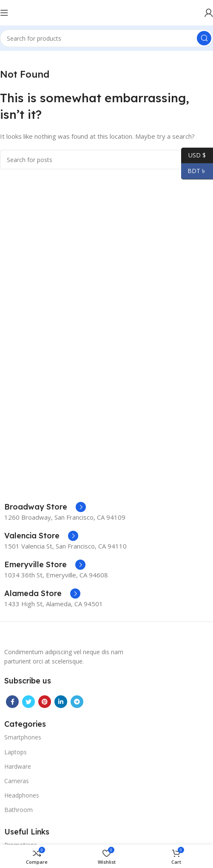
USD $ (193, 155)
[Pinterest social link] (45, 702)
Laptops (16, 752)
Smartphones (23, 737)
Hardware (18, 766)
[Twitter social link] (28, 702)
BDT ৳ (194, 171)
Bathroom (18, 810)
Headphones (22, 795)
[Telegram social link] (77, 702)
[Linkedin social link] (61, 702)
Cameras (17, 781)
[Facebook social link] (12, 702)
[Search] (106, 38)
